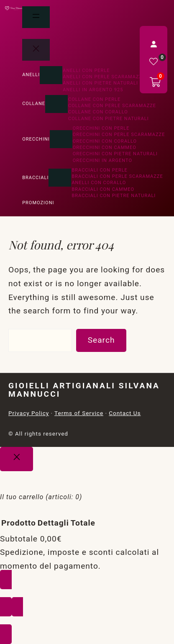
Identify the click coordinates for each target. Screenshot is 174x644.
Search (101, 340)
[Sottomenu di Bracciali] (60, 178)
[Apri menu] (36, 17)
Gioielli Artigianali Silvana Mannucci (84, 390)
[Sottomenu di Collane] (56, 104)
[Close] (17, 459)
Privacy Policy (29, 413)
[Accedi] (154, 44)
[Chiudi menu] (36, 50)
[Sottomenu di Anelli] (51, 75)
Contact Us (125, 413)
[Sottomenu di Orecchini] (61, 139)
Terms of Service (79, 413)
